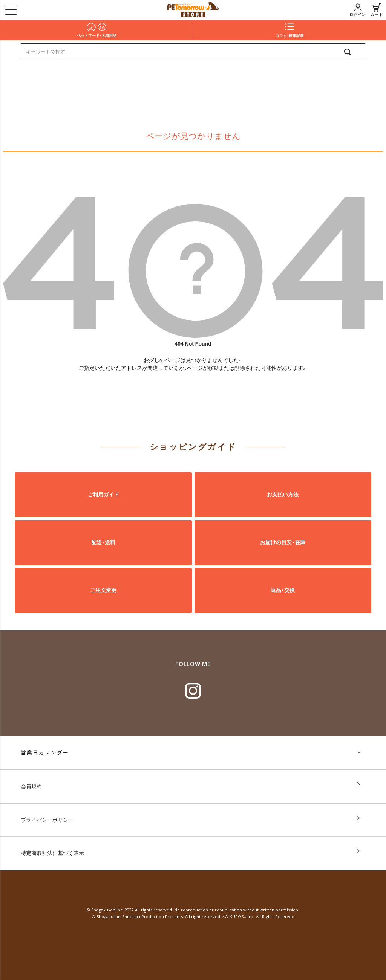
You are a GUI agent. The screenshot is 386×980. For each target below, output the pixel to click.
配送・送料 (103, 542)
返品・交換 (283, 590)
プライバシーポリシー (47, 820)
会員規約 (31, 786)
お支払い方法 (283, 495)
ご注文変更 (103, 590)
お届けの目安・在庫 (283, 542)
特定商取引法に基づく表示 (52, 853)
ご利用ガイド (103, 495)
